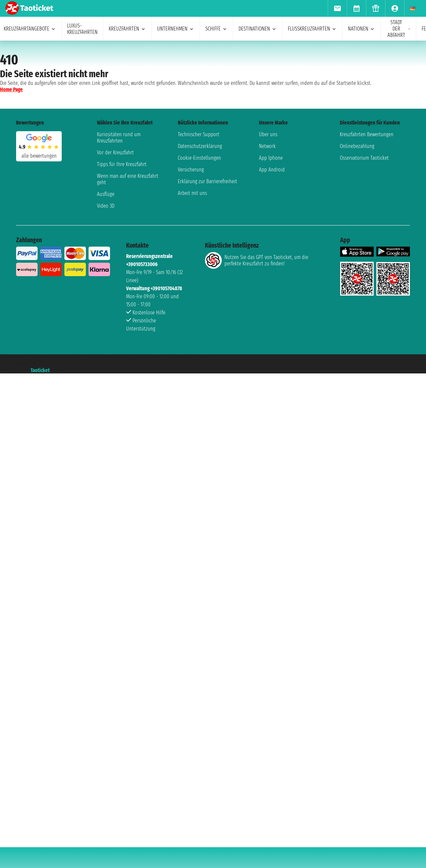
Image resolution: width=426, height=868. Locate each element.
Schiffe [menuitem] (216, 29)
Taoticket (40, 370)
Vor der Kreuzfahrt (115, 152)
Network (267, 146)
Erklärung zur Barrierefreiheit (207, 181)
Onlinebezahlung (357, 146)
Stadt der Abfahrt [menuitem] (399, 29)
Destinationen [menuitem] (258, 29)
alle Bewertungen (39, 156)
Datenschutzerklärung (200, 146)
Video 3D (106, 206)
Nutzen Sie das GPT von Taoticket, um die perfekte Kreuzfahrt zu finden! (257, 260)
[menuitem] (337, 8)
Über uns (268, 134)
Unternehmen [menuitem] (176, 29)
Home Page (11, 89)
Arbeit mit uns (192, 193)
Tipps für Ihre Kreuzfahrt (122, 164)
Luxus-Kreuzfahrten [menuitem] (82, 29)
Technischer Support (199, 134)
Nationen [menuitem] (361, 29)
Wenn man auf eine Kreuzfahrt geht (128, 179)
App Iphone (271, 158)
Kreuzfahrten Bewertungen (367, 134)
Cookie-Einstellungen (199, 158)
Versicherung (191, 170)
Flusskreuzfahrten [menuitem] (312, 29)
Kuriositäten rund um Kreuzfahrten (119, 138)
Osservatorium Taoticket (364, 158)
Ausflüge (106, 194)
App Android (272, 170)
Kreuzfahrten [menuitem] (127, 29)
